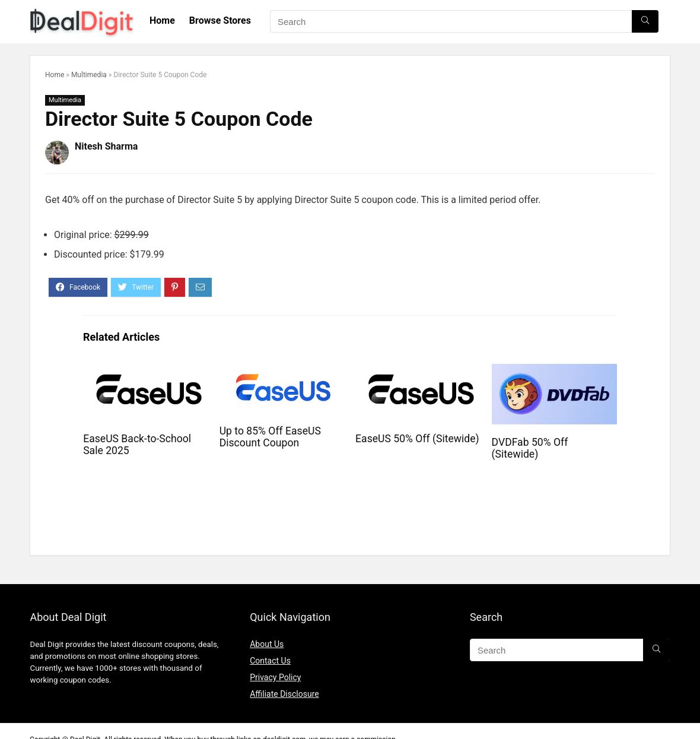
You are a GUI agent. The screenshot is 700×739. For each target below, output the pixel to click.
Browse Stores (220, 20)
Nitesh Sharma (106, 146)
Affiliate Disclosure (284, 694)
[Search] (645, 21)
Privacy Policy (275, 677)
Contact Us (270, 661)
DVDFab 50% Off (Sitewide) (530, 448)
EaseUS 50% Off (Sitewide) (417, 439)
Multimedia (89, 75)
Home (162, 20)
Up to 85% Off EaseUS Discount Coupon (270, 437)
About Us (267, 644)
